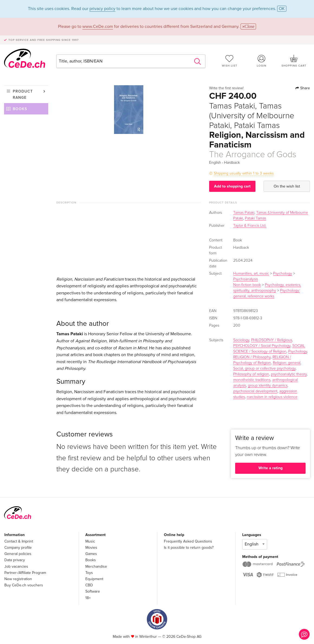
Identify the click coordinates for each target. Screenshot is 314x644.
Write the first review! (226, 88)
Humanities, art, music (251, 274)
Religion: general (287, 363)
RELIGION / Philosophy (252, 357)
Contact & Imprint (19, 541)
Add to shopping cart (232, 186)
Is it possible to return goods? (189, 548)
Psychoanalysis (246, 279)
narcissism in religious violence (272, 397)
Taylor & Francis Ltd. (250, 226)
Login (262, 61)
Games (91, 554)
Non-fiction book (247, 285)
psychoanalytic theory (289, 374)
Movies (91, 548)
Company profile (18, 548)
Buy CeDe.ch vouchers (24, 585)
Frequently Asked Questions (188, 541)
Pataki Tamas (255, 218)
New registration (18, 579)
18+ (88, 598)
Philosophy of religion (251, 374)
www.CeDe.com (98, 27)
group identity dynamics (268, 386)
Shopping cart (294, 61)
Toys (89, 573)
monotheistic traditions (252, 380)
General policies (18, 554)
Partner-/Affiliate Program (25, 573)
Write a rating (271, 468)
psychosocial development (255, 391)
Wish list (230, 61)
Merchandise (96, 566)
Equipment (94, 579)
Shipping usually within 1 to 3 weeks (244, 173)
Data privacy (15, 560)
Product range (23, 94)
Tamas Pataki (244, 213)
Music (90, 541)
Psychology (283, 274)
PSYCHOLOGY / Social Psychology (262, 346)
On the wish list (287, 186)
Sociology (241, 340)
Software (93, 591)
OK (282, 9)
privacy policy (102, 9)
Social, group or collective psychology (264, 369)
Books (20, 109)
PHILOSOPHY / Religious (272, 340)
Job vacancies (16, 566)
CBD (89, 585)
